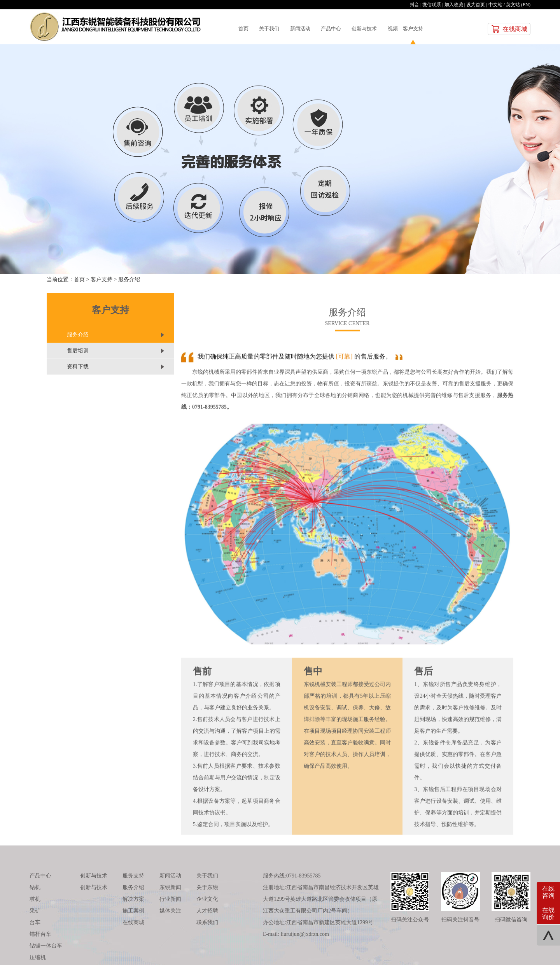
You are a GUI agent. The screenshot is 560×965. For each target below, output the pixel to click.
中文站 (495, 5)
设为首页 (476, 5)
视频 (429, 29)
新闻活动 (315, 29)
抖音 (415, 5)
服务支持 (133, 814)
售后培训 (78, 351)
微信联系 (432, 5)
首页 (245, 29)
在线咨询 (548, 892)
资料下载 (78, 367)
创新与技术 (394, 29)
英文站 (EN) (518, 5)
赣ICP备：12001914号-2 (376, 950)
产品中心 (353, 29)
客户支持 (454, 29)
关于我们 (276, 29)
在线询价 (548, 913)
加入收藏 (454, 5)
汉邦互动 (444, 950)
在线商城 (515, 29)
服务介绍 (129, 279)
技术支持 (416, 950)
